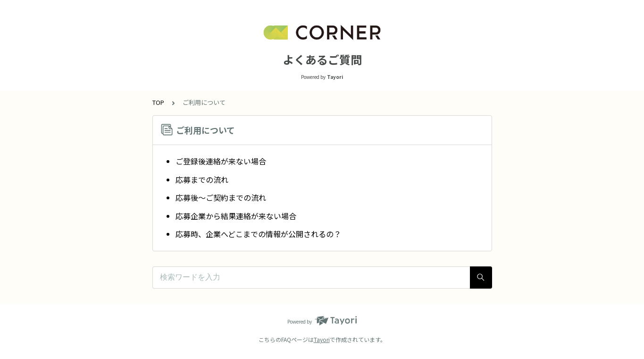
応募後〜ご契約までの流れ (221, 197)
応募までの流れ (202, 179)
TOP (158, 102)
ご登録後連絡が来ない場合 (221, 161)
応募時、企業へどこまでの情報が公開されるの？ (258, 234)
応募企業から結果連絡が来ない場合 (236, 216)
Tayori (322, 339)
